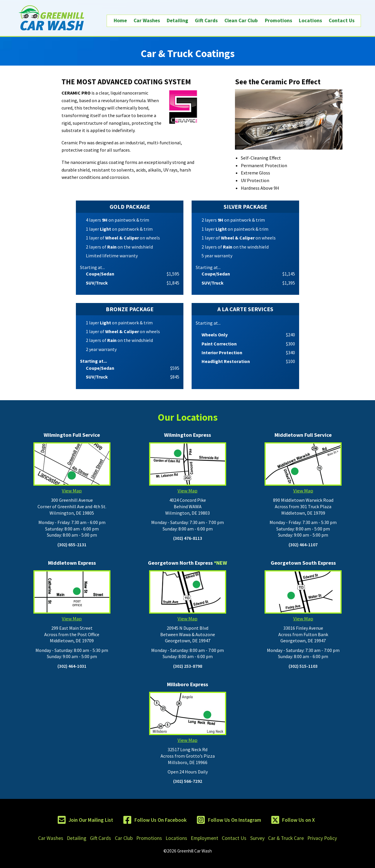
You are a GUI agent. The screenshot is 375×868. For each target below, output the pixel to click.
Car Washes (147, 20)
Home (120, 20)
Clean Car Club (241, 20)
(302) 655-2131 (72, 545)
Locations (310, 20)
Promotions (278, 20)
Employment (204, 838)
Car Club (124, 838)
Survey (257, 838)
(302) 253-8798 (188, 666)
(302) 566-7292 (188, 781)
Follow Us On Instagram (235, 820)
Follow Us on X (299, 820)
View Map (72, 468)
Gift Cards (206, 20)
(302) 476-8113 (188, 538)
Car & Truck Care (286, 838)
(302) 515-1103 (303, 666)
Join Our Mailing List (91, 820)
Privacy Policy (322, 838)
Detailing (177, 20)
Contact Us (342, 20)
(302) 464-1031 (72, 666)
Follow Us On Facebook (161, 820)
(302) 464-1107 (303, 545)
